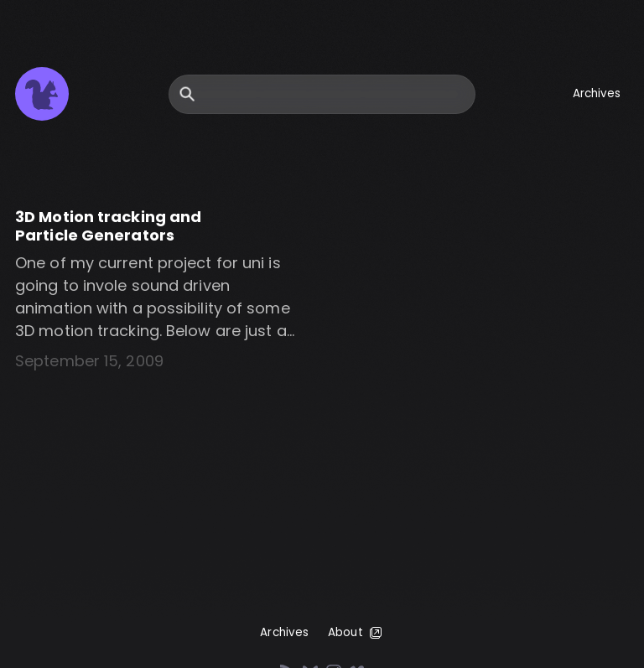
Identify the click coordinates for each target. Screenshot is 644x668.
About (356, 633)
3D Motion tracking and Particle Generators (108, 226)
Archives (597, 93)
